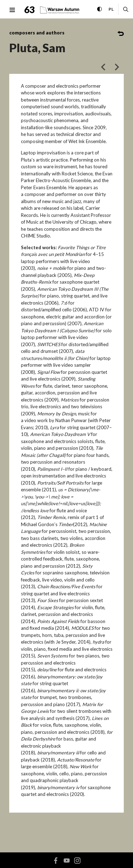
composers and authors (37, 33)
